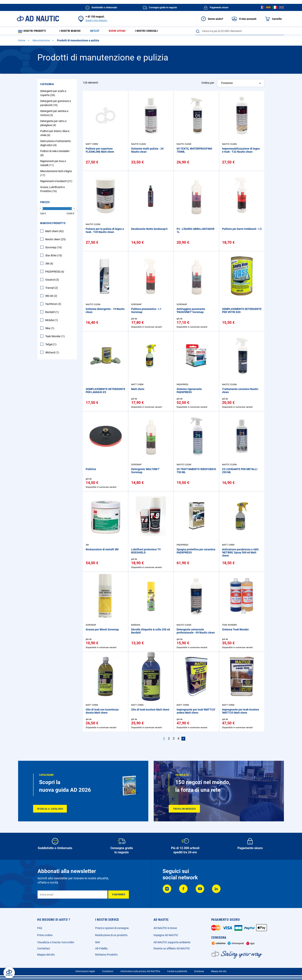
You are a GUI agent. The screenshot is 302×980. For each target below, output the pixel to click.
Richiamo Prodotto (106, 955)
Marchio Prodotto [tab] (53, 225)
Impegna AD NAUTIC (166, 935)
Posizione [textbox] (227, 85)
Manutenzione (41, 42)
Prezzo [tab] (45, 204)
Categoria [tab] (47, 86)
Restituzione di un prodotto (111, 935)
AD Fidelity (101, 948)
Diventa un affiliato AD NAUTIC (172, 948)
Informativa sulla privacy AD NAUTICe (140, 971)
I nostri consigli (156, 32)
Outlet (99, 32)
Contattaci (44, 948)
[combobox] (240, 31)
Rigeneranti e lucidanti (57, 183)
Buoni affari (124, 32)
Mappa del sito (46, 955)
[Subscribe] (119, 895)
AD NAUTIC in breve (165, 928)
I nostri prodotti (34, 32)
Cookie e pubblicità (177, 971)
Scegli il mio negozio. (96, 20)
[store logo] (38, 19)
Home (22, 42)
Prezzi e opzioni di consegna (112, 928)
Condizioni (108, 971)
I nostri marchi (73, 32)
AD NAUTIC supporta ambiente (172, 942)
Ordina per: (208, 85)
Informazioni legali (85, 971)
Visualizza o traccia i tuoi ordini (56, 942)
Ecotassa (199, 971)
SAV (98, 942)
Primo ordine (45, 935)
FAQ (40, 928)
